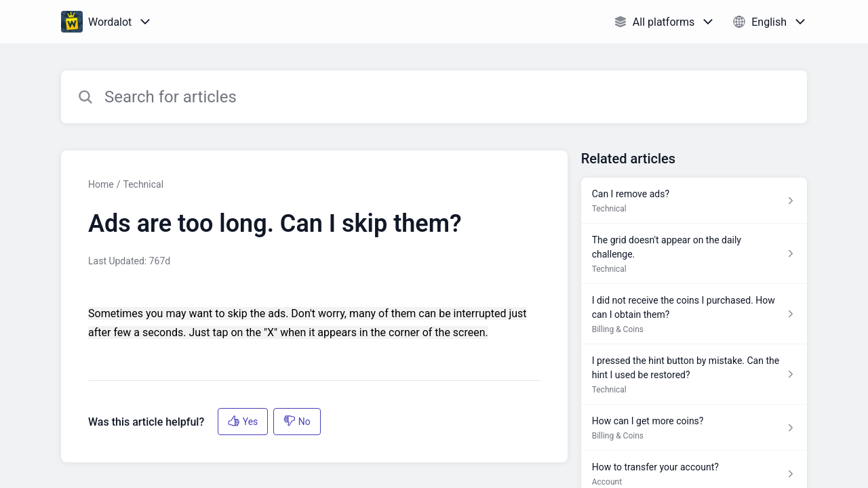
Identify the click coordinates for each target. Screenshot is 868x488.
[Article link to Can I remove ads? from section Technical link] (694, 201)
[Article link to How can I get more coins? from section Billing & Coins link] (694, 428)
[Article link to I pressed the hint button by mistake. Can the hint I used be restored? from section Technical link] (694, 374)
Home (101, 184)
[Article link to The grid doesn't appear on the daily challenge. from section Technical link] (694, 254)
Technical (143, 184)
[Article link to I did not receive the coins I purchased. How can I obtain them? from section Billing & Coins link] (694, 314)
